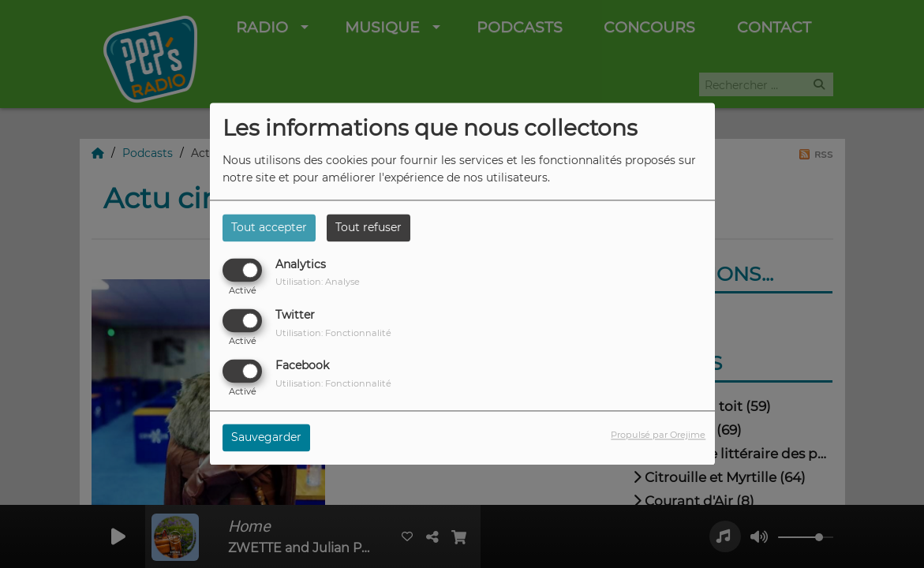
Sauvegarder (266, 438)
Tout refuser (368, 227)
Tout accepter (269, 227)
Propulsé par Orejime (658, 435)
